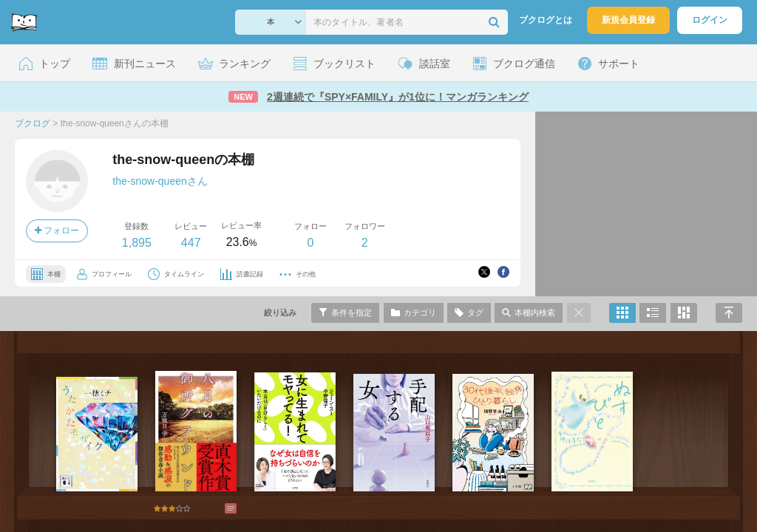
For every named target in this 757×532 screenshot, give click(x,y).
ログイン (710, 20)
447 (191, 243)
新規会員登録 (628, 20)
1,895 (137, 243)
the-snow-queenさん (160, 181)
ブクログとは (546, 20)
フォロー (57, 231)
